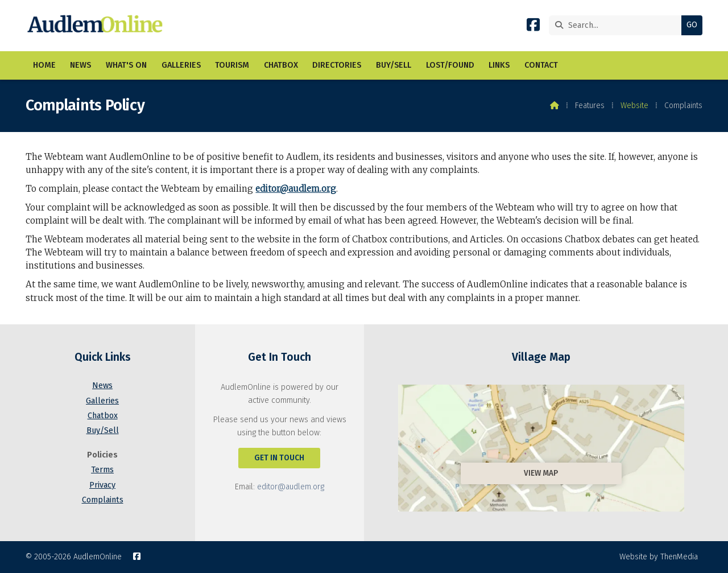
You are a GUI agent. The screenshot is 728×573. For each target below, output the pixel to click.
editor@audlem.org (296, 189)
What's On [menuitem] (126, 65)
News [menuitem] (80, 65)
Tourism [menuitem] (232, 65)
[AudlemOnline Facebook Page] (533, 27)
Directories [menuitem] (337, 65)
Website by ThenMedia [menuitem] (659, 557)
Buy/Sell (103, 430)
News (102, 386)
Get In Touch (279, 458)
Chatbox (103, 416)
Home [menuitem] (44, 65)
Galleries (102, 401)
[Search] (618, 25)
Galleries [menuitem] (181, 65)
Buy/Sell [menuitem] (394, 65)
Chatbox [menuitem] (281, 65)
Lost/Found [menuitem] (450, 65)
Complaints (103, 500)
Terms (102, 470)
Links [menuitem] (499, 65)
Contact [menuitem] (541, 65)
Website (634, 106)
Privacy (102, 485)
